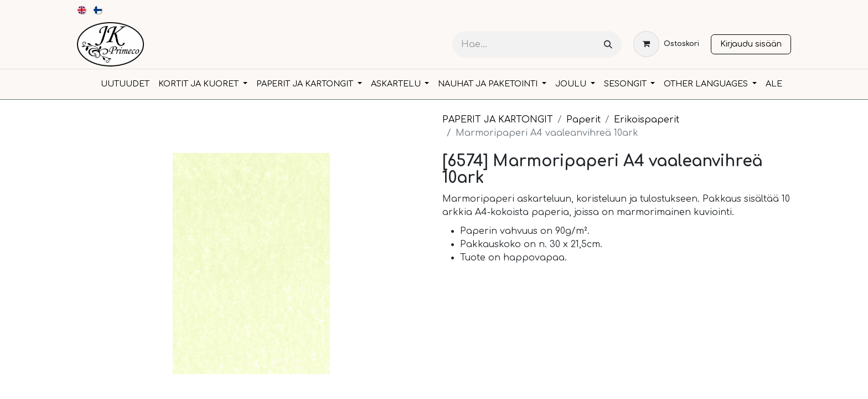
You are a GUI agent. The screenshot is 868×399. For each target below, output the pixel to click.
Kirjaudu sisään (751, 44)
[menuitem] (82, 10)
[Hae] (608, 45)
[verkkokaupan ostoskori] (666, 44)
